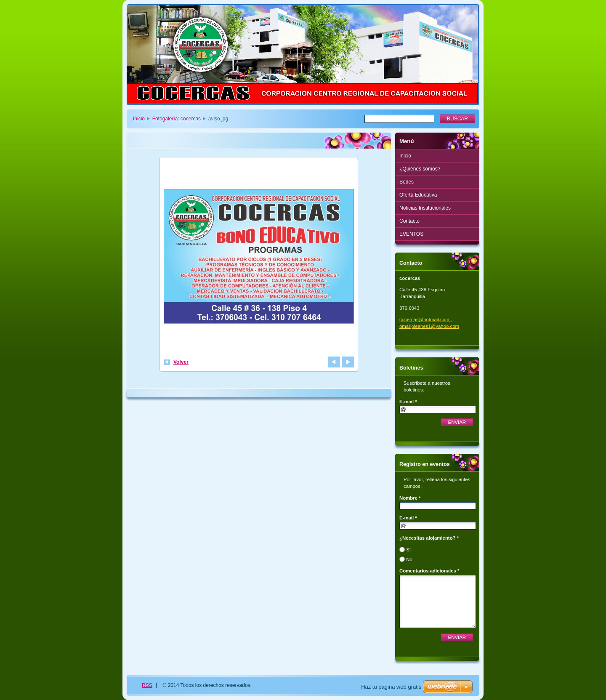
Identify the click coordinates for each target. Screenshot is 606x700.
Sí (408, 550)
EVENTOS (411, 234)
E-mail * (408, 402)
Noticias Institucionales (425, 208)
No (409, 559)
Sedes (407, 182)
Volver (181, 362)
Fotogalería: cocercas (177, 119)
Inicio (139, 119)
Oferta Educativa (418, 195)
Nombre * (410, 498)
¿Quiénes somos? (420, 169)
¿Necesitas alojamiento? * (429, 538)
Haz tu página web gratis (391, 687)
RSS (147, 685)
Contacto (409, 221)
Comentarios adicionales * (429, 571)
